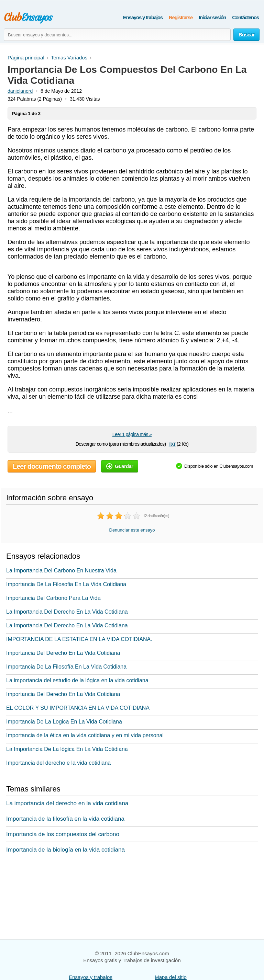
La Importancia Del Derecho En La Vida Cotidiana (67, 612)
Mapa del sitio (171, 977)
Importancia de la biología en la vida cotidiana (65, 850)
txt (172, 444)
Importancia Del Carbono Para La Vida (53, 598)
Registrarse (181, 17)
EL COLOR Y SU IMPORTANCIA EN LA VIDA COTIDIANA (78, 708)
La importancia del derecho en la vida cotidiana (67, 803)
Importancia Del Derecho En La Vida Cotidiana (63, 653)
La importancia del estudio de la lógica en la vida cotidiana (77, 680)
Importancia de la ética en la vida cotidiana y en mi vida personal (85, 735)
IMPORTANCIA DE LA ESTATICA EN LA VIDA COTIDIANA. (79, 639)
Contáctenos (245, 17)
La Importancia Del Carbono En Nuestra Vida (61, 571)
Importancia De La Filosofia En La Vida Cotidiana (66, 584)
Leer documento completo (52, 466)
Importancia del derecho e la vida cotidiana (58, 763)
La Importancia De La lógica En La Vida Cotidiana (67, 749)
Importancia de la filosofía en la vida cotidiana (65, 819)
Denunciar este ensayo (132, 530)
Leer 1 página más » (132, 434)
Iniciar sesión (212, 17)
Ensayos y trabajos (143, 17)
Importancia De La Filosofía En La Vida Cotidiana (66, 667)
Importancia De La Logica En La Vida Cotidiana (64, 722)
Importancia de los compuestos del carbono (63, 834)
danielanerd (20, 91)
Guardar (120, 466)
